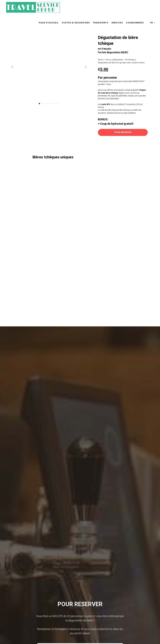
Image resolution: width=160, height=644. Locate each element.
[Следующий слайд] (86, 67)
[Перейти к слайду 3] (45, 104)
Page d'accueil (49, 23)
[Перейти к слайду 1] (39, 104)
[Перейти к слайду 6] (53, 104)
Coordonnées (135, 23)
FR (151, 23)
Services (117, 23)
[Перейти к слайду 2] (42, 104)
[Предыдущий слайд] (12, 67)
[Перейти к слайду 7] (56, 104)
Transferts (101, 23)
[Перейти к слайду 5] (50, 104)
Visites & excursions (76, 23)
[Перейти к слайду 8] (59, 104)
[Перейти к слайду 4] (48, 104)
